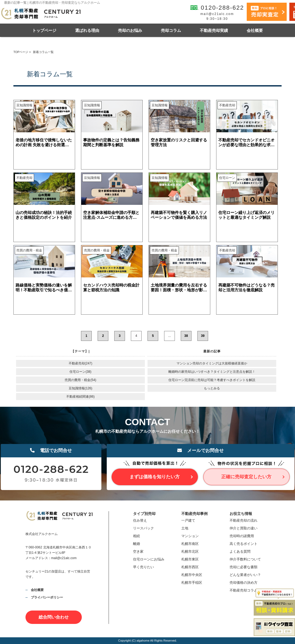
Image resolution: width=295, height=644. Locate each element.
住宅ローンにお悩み (149, 559)
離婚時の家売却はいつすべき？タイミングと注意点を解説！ (212, 372)
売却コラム (171, 30)
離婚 (137, 544)
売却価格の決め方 (244, 583)
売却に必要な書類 (244, 567)
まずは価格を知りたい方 (155, 477)
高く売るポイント (244, 544)
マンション (190, 536)
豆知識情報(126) (80, 388)
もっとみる (212, 388)
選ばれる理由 (87, 30)
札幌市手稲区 (192, 583)
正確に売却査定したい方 (246, 477)
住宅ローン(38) (80, 372)
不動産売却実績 (214, 30)
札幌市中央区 (192, 575)
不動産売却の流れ (244, 520)
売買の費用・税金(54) (80, 380)
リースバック (143, 528)
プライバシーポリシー (47, 597)
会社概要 (255, 30)
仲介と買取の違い (244, 528)
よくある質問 (240, 551)
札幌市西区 (190, 567)
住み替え (140, 520)
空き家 (138, 551)
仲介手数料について (245, 559)
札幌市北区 (190, 551)
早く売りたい (143, 567)
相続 (137, 536)
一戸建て (188, 520)
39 (203, 336)
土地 (185, 528)
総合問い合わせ (54, 617)
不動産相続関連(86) (80, 397)
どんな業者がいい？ (245, 575)
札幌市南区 (190, 544)
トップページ (44, 30)
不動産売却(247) (80, 363)
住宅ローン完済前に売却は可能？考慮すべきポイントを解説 (212, 380)
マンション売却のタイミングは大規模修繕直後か (212, 363)
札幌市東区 (190, 559)
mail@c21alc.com (217, 14)
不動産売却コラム (244, 590)
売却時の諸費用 (242, 536)
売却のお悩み (130, 30)
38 (186, 336)
